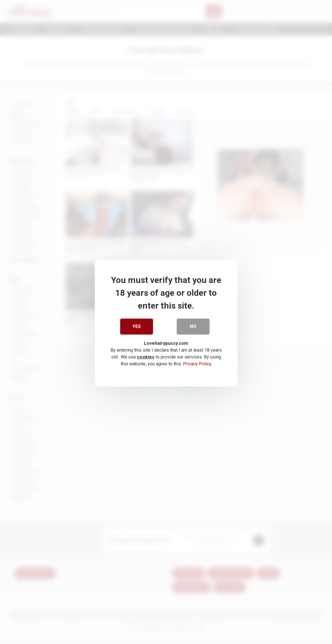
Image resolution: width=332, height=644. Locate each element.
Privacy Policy (197, 363)
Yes (137, 326)
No (193, 326)
